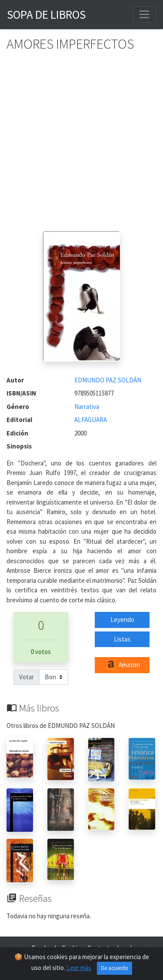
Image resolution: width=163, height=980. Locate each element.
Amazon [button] (122, 665)
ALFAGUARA (91, 420)
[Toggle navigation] (144, 14)
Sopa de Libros (46, 14)
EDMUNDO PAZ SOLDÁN (108, 380)
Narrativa (87, 407)
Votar (27, 677)
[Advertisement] (81, 145)
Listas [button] (122, 639)
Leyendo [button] (122, 620)
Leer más (79, 968)
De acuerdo (115, 968)
